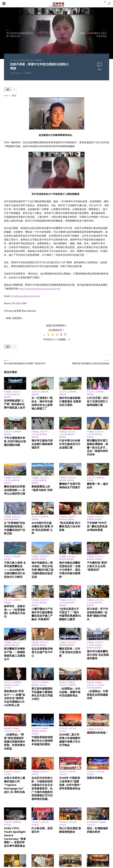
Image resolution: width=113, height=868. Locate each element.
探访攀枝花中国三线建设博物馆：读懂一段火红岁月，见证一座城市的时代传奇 (97, 436)
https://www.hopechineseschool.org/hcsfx (40, 289)
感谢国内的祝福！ (94, 670)
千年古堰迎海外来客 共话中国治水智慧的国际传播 (15, 432)
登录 (35, 798)
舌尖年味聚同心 (93, 776)
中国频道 (8, 392)
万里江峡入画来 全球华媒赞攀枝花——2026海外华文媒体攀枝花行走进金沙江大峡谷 (15, 536)
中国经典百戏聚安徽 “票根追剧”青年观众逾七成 (14, 777)
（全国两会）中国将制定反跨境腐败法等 (97, 640)
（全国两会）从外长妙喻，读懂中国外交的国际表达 (70, 638)
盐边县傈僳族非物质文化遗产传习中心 (42, 604)
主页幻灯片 (30, 60)
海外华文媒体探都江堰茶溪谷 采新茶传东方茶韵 (70, 399)
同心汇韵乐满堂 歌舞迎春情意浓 (70, 744)
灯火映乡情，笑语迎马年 (41, 743)
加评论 (100, 69)
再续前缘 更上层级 (66, 778)
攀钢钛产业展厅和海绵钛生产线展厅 (70, 467)
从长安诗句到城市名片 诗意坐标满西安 (42, 777)
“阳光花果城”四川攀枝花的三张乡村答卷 (70, 501)
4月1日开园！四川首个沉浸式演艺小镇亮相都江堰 (98, 399)
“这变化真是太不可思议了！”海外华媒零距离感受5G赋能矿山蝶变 (69, 573)
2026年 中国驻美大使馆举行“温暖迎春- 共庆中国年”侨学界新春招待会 (70, 708)
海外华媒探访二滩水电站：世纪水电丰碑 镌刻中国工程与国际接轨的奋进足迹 (42, 535)
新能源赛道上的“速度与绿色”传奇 (42, 470)
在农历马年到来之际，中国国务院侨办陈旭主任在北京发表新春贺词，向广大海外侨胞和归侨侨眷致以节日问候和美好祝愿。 (42, 710)
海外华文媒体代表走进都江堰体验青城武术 (42, 435)
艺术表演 (8, 636)
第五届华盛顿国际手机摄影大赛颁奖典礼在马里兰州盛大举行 (42, 639)
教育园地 (39, 60)
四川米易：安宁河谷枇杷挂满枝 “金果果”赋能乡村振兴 (98, 572)
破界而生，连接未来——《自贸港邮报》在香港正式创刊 (15, 570)
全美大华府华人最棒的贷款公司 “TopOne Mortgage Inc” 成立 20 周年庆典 (15, 709)
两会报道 (63, 631)
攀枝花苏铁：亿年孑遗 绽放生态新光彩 (70, 604)
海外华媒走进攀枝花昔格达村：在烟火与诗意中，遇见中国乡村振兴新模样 (70, 535)
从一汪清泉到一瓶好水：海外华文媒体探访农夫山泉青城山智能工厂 (42, 400)
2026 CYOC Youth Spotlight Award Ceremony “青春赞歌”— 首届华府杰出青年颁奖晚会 (15, 746)
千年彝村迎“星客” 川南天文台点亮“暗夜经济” (98, 534)
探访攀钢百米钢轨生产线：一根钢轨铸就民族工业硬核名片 (15, 606)
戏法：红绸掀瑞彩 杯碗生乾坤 (98, 744)
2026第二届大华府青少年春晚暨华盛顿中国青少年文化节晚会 (70, 674)
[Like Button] (8, 89)
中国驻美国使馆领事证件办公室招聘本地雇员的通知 (42, 676)
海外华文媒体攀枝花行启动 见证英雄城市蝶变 (97, 607)
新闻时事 (15, 394)
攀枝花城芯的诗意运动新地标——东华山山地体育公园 (15, 470)
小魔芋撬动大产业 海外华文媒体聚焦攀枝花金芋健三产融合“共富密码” (42, 573)
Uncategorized (17, 60)
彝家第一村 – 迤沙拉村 (96, 466)
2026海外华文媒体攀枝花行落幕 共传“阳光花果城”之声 (42, 502)
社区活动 (15, 634)
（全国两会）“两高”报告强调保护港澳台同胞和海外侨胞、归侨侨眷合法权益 (15, 674)
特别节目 (17, 700)
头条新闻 (98, 600)
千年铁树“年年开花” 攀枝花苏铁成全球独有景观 (98, 501)
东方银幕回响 (92, 737)
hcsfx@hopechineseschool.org (26, 296)
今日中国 (8, 394)
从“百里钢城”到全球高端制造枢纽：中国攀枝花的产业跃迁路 (15, 502)
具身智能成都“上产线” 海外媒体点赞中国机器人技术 (15, 401)
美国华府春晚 (92, 705)
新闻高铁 (8, 397)
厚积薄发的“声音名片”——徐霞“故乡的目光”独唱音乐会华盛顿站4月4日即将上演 (15, 642)
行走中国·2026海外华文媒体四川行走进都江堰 (70, 435)
